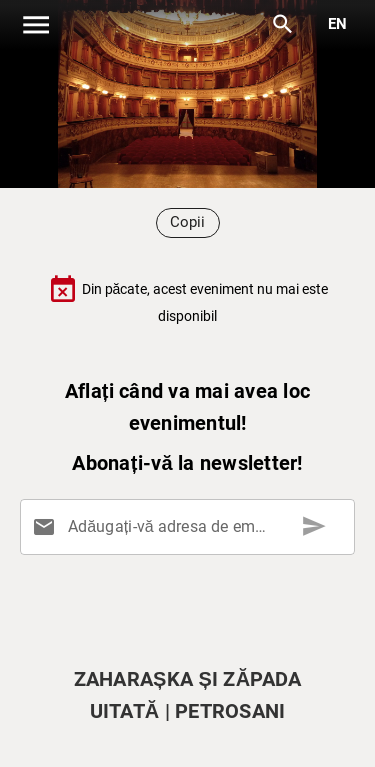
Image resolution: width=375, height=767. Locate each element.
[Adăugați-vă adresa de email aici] (191, 527)
